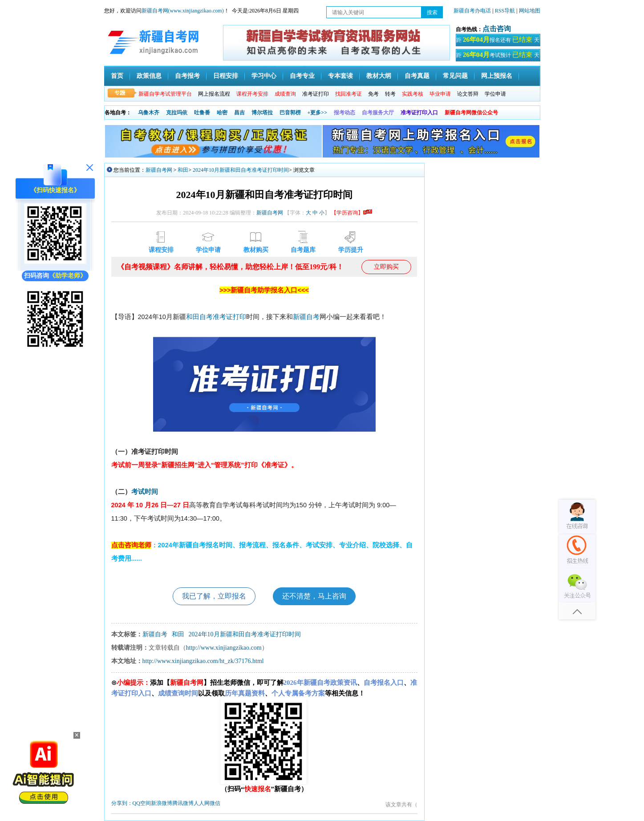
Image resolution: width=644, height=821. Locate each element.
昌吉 (239, 113)
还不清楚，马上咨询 (314, 596)
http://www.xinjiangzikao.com (224, 648)
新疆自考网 (159, 170)
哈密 (222, 113)
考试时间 (145, 492)
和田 (183, 170)
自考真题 (417, 76)
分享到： (122, 803)
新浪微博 (162, 803)
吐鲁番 (202, 113)
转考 (390, 94)
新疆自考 (306, 317)
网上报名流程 (214, 94)
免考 (373, 94)
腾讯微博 (183, 803)
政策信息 (149, 76)
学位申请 (495, 94)
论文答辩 (468, 94)
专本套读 (340, 76)
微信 (215, 803)
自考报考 (187, 76)
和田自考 (199, 317)
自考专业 (302, 76)
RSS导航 (506, 11)
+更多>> (318, 113)
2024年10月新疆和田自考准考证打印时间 (241, 170)
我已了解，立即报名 (214, 596)
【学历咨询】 (352, 213)
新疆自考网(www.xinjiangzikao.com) (183, 11)
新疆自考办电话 (472, 11)
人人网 (202, 803)
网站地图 (530, 11)
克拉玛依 (177, 113)
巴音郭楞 (290, 113)
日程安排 (226, 76)
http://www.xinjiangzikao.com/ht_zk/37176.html (203, 661)
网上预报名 (497, 76)
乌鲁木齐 (149, 113)
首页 (117, 76)
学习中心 (264, 76)
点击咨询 (497, 29)
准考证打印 (316, 94)
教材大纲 (379, 76)
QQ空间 (142, 803)
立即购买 (386, 267)
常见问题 (455, 76)
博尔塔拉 (262, 113)
